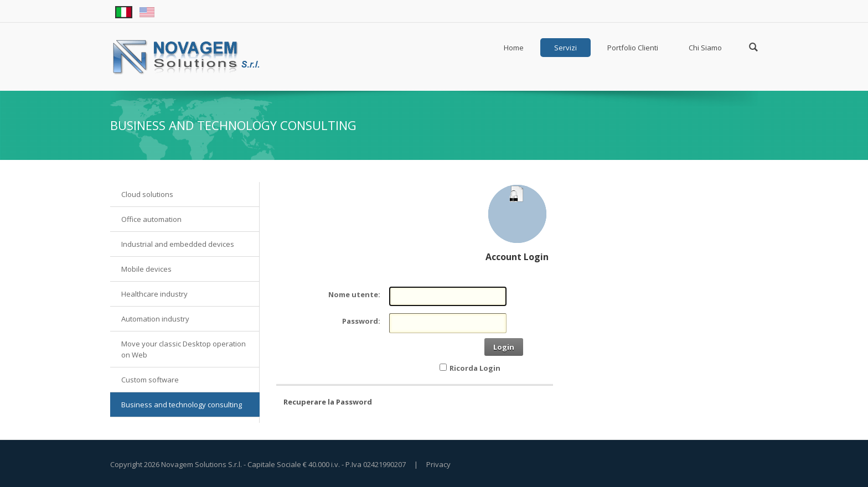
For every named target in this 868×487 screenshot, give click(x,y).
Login (504, 347)
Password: (361, 321)
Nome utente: (354, 294)
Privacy (438, 464)
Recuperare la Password (328, 402)
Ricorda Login (475, 368)
